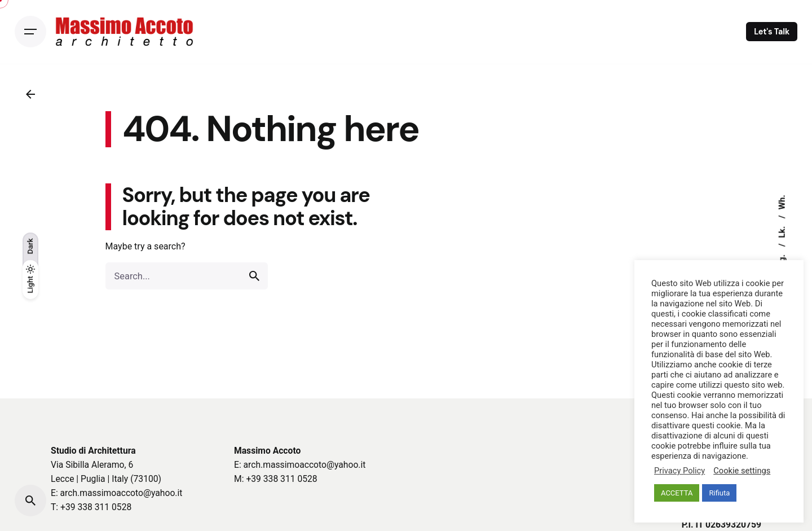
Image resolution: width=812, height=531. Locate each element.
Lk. (782, 231)
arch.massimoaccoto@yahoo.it (122, 493)
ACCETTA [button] (677, 493)
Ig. (782, 258)
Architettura (112, 451)
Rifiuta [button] (719, 493)
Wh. (782, 202)
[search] (254, 276)
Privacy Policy (679, 471)
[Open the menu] (30, 32)
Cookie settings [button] (742, 471)
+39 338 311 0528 (96, 507)
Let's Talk (772, 32)
